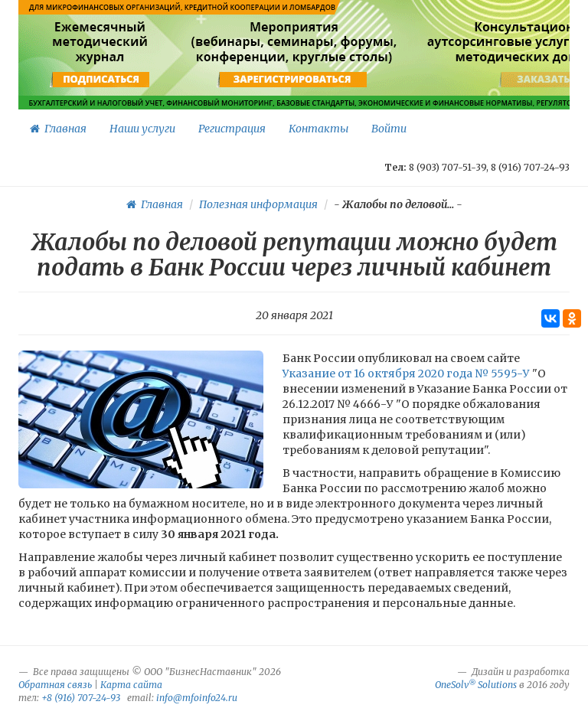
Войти (389, 129)
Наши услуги (142, 129)
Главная (58, 129)
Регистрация (232, 129)
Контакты (318, 129)
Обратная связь (55, 685)
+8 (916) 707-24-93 (81, 698)
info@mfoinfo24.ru (197, 698)
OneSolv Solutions (476, 685)
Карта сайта (131, 685)
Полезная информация (258, 204)
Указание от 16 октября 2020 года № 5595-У (406, 374)
